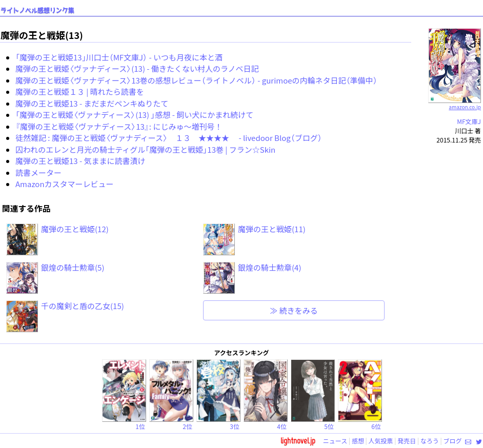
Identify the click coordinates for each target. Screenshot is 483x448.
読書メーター (38, 172)
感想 (358, 441)
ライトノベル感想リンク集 (37, 11)
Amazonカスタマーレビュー (65, 184)
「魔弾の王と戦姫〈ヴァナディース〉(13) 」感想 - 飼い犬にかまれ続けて (134, 115)
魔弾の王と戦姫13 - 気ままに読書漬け (80, 161)
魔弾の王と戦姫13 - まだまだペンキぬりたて (92, 103)
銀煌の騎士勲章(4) (269, 267)
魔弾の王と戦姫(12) (75, 229)
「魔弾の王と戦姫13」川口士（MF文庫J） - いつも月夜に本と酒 (119, 57)
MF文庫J (469, 121)
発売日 (407, 441)
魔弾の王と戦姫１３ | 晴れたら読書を (80, 91)
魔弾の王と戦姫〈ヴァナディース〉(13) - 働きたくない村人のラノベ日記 (137, 68)
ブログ (452, 441)
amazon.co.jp (455, 103)
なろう (430, 441)
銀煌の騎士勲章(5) (73, 267)
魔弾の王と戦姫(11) (272, 229)
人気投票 (381, 441)
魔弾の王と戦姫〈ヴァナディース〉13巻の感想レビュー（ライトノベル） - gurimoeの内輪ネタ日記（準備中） (196, 80)
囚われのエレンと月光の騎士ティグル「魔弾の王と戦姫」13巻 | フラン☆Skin (145, 149)
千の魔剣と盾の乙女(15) (83, 306)
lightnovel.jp (298, 441)
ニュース (335, 441)
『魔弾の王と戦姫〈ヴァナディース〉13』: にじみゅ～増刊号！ (119, 126)
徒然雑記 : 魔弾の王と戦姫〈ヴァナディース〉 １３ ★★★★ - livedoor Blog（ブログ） (169, 138)
